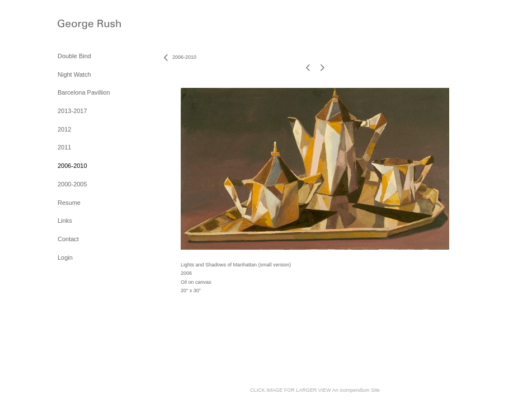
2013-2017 (72, 111)
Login (65, 257)
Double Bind (74, 56)
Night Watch (74, 74)
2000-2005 (72, 184)
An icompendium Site (356, 390)
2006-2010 (72, 166)
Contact (68, 239)
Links (65, 221)
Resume (69, 203)
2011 (64, 147)
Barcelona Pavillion (84, 92)
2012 (64, 129)
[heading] (86, 25)
